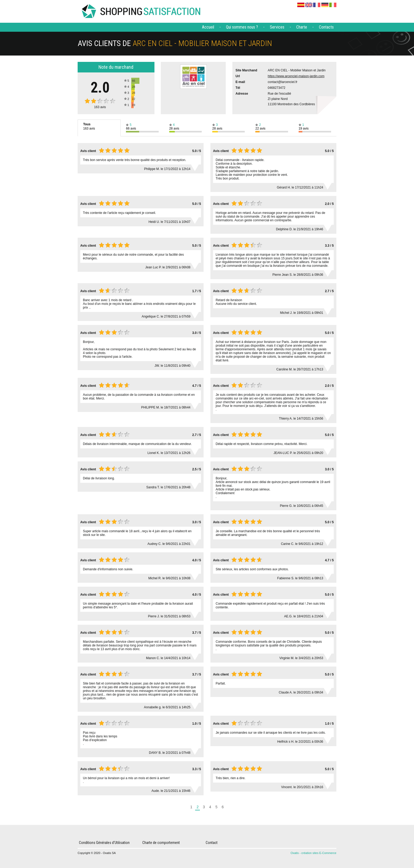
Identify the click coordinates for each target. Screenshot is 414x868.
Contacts (326, 27)
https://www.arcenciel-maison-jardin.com (296, 76)
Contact (212, 843)
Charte (302, 27)
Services (277, 27)
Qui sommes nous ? (242, 27)
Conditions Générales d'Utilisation (104, 843)
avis (100, 107)
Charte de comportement (161, 843)
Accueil (208, 27)
